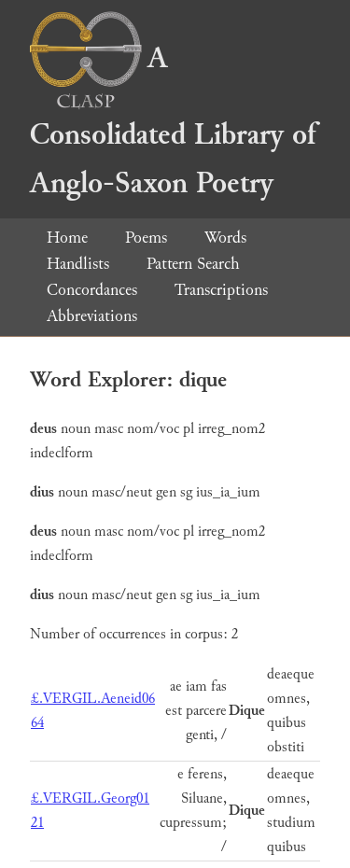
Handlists (78, 264)
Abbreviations (92, 316)
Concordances (92, 290)
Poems (146, 238)
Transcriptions (221, 290)
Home (67, 238)
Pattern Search (193, 264)
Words (225, 238)
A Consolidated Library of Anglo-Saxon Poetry (173, 121)
